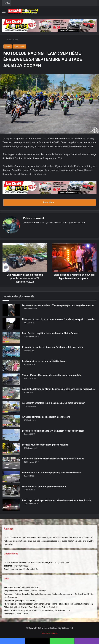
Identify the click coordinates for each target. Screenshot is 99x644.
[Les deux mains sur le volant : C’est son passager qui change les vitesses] (11, 309)
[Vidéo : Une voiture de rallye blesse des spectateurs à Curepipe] (11, 462)
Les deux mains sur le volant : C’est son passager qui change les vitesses (58, 304)
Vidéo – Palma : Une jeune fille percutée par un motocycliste (52, 374)
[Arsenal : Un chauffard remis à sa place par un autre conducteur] (11, 406)
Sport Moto (19, 46)
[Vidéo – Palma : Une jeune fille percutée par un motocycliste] (11, 378)
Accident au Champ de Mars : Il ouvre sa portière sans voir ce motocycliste (59, 388)
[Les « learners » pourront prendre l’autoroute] (11, 490)
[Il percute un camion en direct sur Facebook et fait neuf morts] (11, 351)
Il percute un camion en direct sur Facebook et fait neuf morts (52, 346)
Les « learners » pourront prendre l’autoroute (44, 486)
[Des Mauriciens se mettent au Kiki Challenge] (11, 365)
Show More (49, 202)
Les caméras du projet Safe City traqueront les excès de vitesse (53, 430)
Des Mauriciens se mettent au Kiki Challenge (44, 360)
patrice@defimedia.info (50, 223)
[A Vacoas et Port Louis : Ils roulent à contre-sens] (11, 420)
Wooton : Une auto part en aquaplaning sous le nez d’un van (51, 472)
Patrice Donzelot (33, 218)
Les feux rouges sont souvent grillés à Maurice (45, 444)
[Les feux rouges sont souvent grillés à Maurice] (11, 448)
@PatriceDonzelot (77, 223)
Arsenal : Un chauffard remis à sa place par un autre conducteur (53, 402)
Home (7, 40)
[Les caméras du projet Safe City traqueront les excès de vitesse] (11, 434)
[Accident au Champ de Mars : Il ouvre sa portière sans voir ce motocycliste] (11, 392)
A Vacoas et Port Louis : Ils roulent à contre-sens (46, 416)
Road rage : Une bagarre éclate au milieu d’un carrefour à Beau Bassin (56, 500)
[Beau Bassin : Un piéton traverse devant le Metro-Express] (11, 337)
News (16, 40)
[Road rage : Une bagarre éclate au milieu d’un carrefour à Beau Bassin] (11, 504)
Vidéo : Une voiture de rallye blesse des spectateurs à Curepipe (53, 458)
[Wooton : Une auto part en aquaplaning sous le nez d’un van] (11, 476)
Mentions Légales (49, 632)
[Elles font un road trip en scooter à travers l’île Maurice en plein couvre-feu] (11, 323)
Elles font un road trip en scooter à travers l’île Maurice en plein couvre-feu (59, 318)
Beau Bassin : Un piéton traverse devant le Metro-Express (50, 332)
